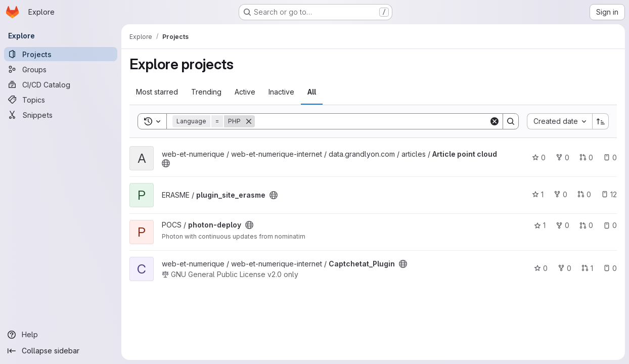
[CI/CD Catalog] (61, 84)
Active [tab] (245, 92)
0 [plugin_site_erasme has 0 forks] (560, 194)
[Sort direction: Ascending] (601, 121)
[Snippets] (61, 115)
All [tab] (312, 92)
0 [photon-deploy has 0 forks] (563, 225)
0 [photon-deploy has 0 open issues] (610, 225)
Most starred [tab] (157, 92)
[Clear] (495, 121)
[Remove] (249, 121)
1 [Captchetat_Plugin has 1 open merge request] (587, 268)
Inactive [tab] (281, 92)
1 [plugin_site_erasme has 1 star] (538, 194)
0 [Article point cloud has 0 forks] (563, 157)
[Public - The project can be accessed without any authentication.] (166, 163)
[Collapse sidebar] (61, 351)
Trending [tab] (206, 92)
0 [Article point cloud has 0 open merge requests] (586, 157)
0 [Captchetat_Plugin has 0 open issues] (610, 268)
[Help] (61, 335)
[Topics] (61, 100)
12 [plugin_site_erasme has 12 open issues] (609, 194)
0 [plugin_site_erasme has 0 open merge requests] (584, 194)
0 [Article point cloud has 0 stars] (539, 157)
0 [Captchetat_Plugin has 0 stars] (541, 268)
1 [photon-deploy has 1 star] (540, 225)
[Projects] (61, 54)
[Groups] (61, 69)
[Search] (372, 121)
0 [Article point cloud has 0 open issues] (610, 157)
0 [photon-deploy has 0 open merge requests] (586, 225)
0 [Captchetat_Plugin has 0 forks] (565, 268)
